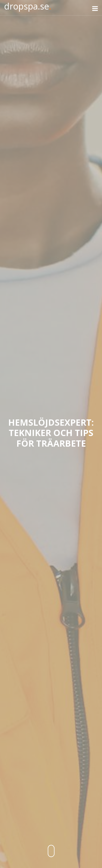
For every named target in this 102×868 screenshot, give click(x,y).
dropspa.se (28, 6)
